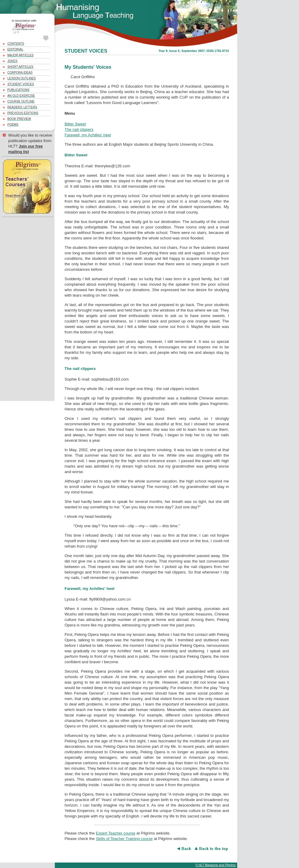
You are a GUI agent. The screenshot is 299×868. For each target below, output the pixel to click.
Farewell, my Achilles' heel (88, 135)
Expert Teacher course (116, 833)
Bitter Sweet (75, 124)
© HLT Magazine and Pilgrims (216, 865)
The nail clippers (79, 129)
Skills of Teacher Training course (124, 839)
